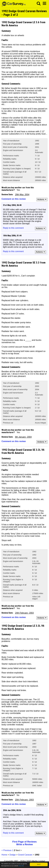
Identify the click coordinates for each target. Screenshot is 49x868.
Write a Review (24, 844)
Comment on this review (14, 199)
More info (21, 866)
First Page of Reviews (24, 842)
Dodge (13, 855)
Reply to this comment (13, 228)
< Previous (7, 850)
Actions (42, 199)
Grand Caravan (25, 855)
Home (4, 855)
